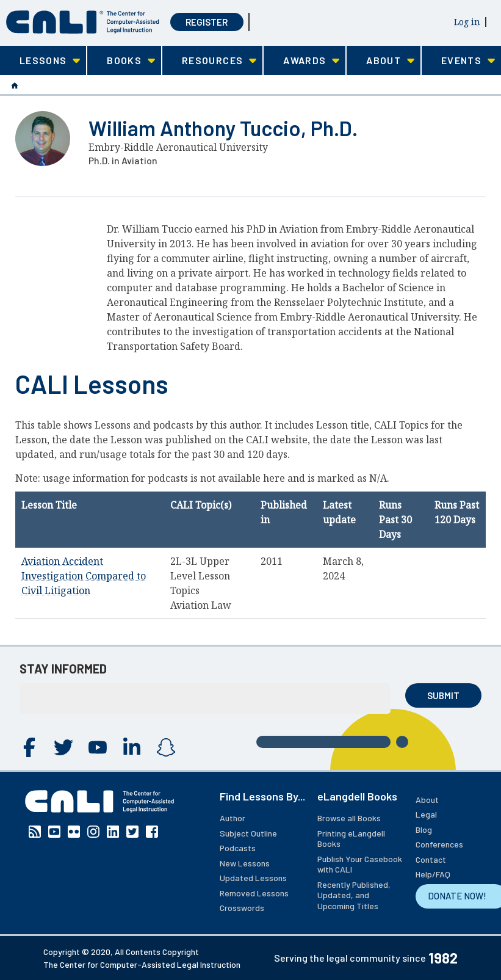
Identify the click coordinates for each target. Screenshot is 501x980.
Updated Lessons (253, 878)
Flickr (74, 832)
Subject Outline (248, 833)
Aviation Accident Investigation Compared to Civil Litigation (84, 576)
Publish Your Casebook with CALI (360, 864)
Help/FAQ (433, 874)
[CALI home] (83, 22)
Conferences (439, 844)
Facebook (29, 747)
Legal (426, 814)
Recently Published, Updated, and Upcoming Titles (354, 895)
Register (207, 22)
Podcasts (238, 848)
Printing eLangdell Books (351, 839)
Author (232, 818)
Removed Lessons (254, 893)
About (427, 800)
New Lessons (245, 863)
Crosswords (242, 908)
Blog (424, 829)
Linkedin (132, 747)
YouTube (98, 747)
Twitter (63, 747)
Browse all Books (349, 818)
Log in (467, 22)
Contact (431, 859)
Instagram (166, 747)
